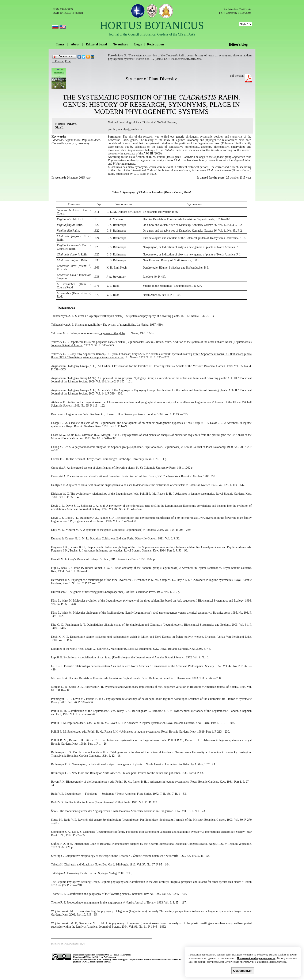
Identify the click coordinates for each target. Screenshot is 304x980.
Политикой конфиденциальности (256, 958)
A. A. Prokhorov (109, 957)
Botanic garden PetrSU (100, 962)
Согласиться (243, 971)
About (75, 44)
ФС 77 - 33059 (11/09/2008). (119, 955)
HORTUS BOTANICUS (152, 25)
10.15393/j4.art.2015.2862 (187, 59)
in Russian (58, 61)
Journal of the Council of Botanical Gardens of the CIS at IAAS (152, 34)
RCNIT (85, 962)
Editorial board (96, 44)
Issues (60, 44)
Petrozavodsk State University (98, 959)
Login (138, 44)
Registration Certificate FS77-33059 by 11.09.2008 (235, 11)
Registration (155, 44)
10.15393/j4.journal (71, 13)
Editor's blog (238, 44)
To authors (121, 44)
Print (68, 61)
